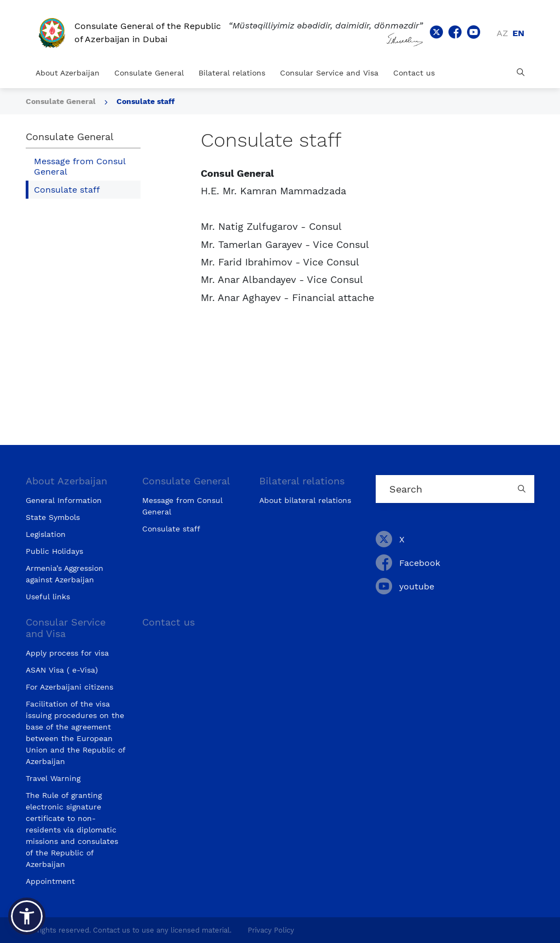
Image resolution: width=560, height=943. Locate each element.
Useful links (48, 597)
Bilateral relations (232, 73)
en (518, 33)
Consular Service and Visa (329, 73)
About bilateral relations (305, 500)
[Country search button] (523, 489)
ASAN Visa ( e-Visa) (62, 670)
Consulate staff (145, 101)
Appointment (50, 881)
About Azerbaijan (68, 73)
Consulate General (149, 73)
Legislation (46, 534)
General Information (64, 500)
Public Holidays (54, 551)
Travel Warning (53, 778)
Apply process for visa (67, 653)
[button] (27, 916)
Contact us (414, 73)
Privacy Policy (271, 930)
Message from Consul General (80, 166)
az (502, 33)
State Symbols (53, 517)
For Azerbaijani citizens (69, 687)
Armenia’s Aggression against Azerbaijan (65, 574)
